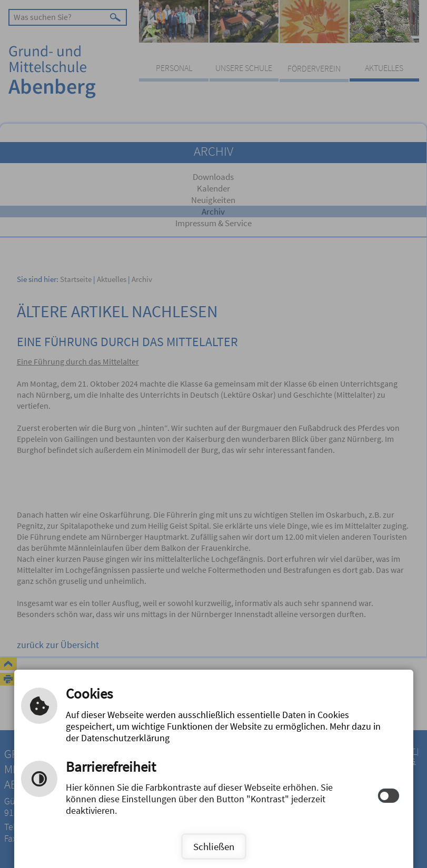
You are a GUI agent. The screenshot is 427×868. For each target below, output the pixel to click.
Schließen (214, 846)
